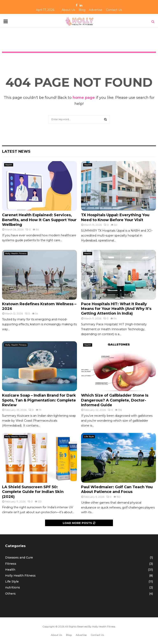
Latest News (16, 151)
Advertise (96, 10)
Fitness (11, 564)
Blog (82, 10)
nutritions (13, 587)
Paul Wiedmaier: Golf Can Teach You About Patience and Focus (117, 489)
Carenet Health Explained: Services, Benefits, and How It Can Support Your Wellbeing (39, 220)
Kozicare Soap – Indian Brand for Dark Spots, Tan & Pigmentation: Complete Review (39, 400)
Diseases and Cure (19, 558)
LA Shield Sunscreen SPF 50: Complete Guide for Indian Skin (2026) (33, 492)
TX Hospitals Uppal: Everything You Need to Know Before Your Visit (115, 217)
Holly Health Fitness (16, 253)
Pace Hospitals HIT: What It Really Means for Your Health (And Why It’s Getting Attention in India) (116, 309)
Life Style (89, 436)
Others (10, 594)
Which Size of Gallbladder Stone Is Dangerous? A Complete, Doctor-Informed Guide (115, 400)
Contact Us (114, 10)
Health (9, 165)
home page (84, 98)
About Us (68, 10)
